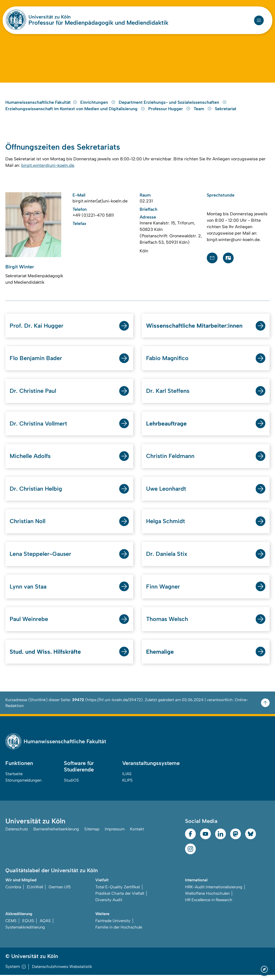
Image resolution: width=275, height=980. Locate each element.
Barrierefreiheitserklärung (56, 834)
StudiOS (71, 785)
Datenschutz (17, 834)
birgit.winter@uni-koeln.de (48, 169)
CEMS (11, 926)
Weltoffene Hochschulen (207, 898)
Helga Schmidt (166, 526)
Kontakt (137, 834)
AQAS (45, 926)
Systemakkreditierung (25, 932)
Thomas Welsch (168, 624)
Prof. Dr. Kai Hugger (37, 329)
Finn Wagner (163, 591)
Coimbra (13, 892)
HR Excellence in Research (209, 905)
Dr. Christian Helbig (36, 493)
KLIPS (127, 785)
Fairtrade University (113, 926)
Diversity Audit (109, 905)
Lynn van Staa (29, 591)
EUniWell (35, 892)
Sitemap (92, 834)
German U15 (60, 892)
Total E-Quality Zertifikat (118, 892)
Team (203, 112)
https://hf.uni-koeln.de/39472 (114, 705)
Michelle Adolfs (30, 460)
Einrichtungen (98, 106)
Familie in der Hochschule (119, 932)
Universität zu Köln (50, 17)
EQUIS (28, 926)
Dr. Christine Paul (33, 395)
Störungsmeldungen (23, 785)
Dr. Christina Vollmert (39, 428)
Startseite (14, 779)
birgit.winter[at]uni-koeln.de (100, 204)
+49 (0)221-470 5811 (93, 219)
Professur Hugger (170, 112)
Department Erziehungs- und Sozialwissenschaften (173, 106)
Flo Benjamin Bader (36, 362)
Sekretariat (226, 112)
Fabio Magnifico (168, 362)
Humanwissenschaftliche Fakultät (41, 106)
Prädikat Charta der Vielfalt (120, 898)
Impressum (115, 834)
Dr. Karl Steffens (168, 395)
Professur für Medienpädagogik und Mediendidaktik (98, 23)
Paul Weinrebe (29, 624)
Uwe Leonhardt (167, 493)
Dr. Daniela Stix (167, 558)
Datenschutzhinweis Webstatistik (62, 972)
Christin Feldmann (171, 460)
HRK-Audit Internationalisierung (214, 892)
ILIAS (127, 779)
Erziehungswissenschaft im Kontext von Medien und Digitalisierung (76, 112)
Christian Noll (28, 526)
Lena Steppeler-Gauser (41, 558)
